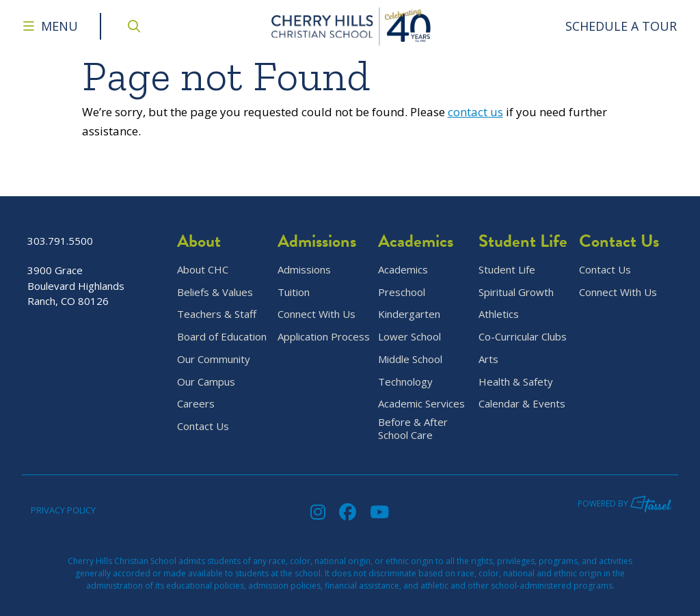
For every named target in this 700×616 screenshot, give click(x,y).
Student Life (507, 270)
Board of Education (222, 337)
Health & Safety (516, 382)
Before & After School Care (413, 429)
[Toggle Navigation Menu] (50, 26)
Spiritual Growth (516, 292)
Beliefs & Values (215, 292)
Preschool (402, 292)
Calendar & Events (522, 404)
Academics (403, 270)
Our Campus (206, 382)
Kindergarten (409, 314)
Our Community (214, 359)
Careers (196, 404)
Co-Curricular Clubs (523, 337)
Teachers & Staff (217, 314)
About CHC (203, 270)
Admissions (304, 270)
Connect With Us (317, 314)
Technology (405, 382)
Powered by (625, 504)
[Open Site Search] (134, 26)
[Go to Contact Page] (621, 26)
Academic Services (421, 404)
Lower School (409, 337)
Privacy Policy (63, 510)
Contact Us (203, 426)
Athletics (499, 314)
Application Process (324, 337)
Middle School (410, 359)
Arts (488, 359)
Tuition (294, 292)
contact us (475, 112)
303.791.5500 (60, 241)
